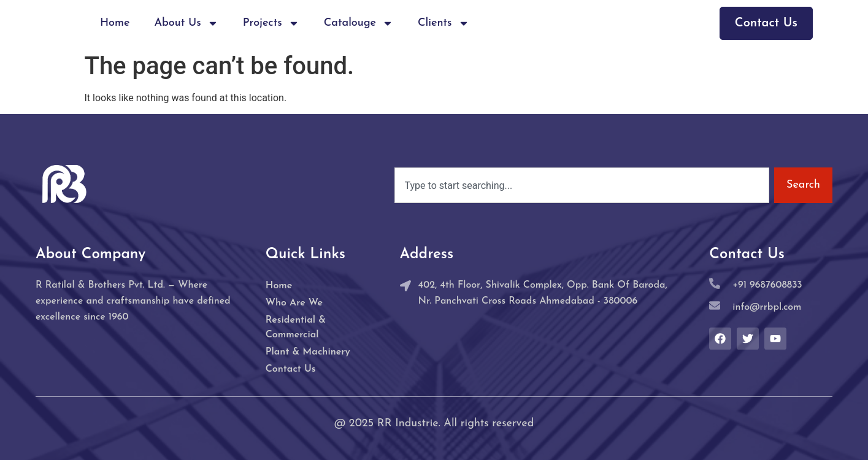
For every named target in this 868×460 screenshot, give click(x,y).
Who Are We (294, 303)
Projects (271, 23)
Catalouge (359, 23)
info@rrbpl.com (767, 307)
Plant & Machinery (308, 352)
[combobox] (582, 185)
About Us (186, 23)
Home (115, 23)
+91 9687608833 (767, 285)
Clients (444, 23)
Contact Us (291, 369)
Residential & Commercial (296, 328)
